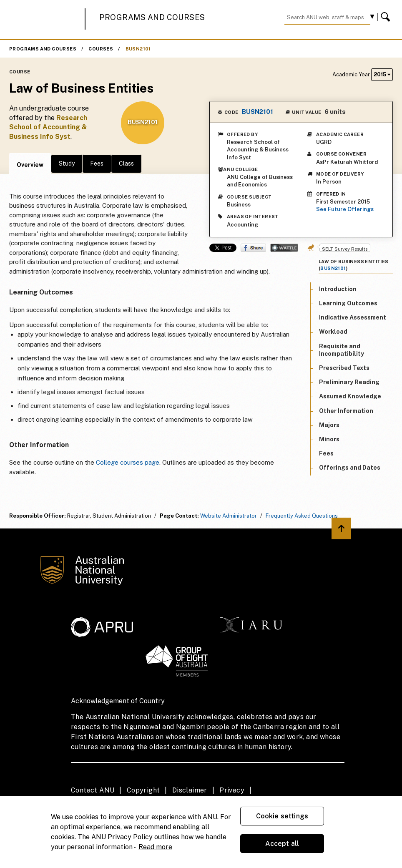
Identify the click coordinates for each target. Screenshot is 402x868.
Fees (97, 164)
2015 (382, 74)
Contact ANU (93, 790)
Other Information (346, 411)
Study (67, 164)
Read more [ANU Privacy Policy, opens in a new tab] (155, 847)
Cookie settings (282, 816)
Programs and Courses (152, 17)
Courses (101, 49)
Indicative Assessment (353, 317)
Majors (329, 425)
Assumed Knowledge (350, 396)
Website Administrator (229, 516)
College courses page (128, 462)
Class (126, 164)
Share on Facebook (253, 248)
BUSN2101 (138, 49)
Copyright (143, 790)
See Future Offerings (345, 209)
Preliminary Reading (349, 382)
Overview (30, 165)
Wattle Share (284, 248)
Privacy (232, 790)
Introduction (338, 289)
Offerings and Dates (350, 468)
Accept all (282, 844)
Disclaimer (190, 790)
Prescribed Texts (344, 368)
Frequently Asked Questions (302, 516)
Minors (329, 439)
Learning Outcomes (348, 303)
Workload (333, 332)
